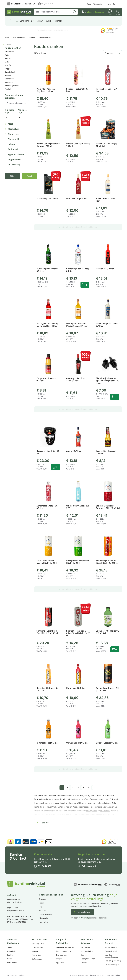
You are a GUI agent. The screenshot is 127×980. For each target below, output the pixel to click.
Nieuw (40, 21)
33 (89, 788)
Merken (58, 21)
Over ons (43, 899)
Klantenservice (43, 854)
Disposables (85, 947)
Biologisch (14, 134)
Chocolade (11, 951)
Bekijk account (89, 866)
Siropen (8, 75)
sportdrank (105, 811)
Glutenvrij (13, 139)
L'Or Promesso (37, 948)
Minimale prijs (9, 111)
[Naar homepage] (11, 21)
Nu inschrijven (84, 912)
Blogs (89, 4)
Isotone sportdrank (64, 951)
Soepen (84, 963)
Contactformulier (45, 914)
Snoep (10, 947)
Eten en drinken (19, 38)
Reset (29, 176)
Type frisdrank (16, 155)
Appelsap (60, 963)
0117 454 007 (45, 866)
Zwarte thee (36, 955)
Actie (49, 21)
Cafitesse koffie (38, 944)
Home (7, 38)
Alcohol (8, 89)
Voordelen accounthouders (111, 956)
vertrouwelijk (84, 918)
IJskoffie (8, 65)
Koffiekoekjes (37, 959)
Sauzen (84, 955)
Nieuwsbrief (98, 4)
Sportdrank (9, 79)
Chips (9, 959)
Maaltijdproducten (88, 959)
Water (7, 55)
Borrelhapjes (12, 963)
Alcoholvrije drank (12, 86)
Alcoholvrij (14, 129)
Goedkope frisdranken (65, 947)
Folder (116, 4)
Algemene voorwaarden (79, 975)
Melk (7, 62)
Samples (108, 4)
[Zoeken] (74, 12)
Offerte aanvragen (112, 965)
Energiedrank (10, 72)
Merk (11, 124)
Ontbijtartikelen (87, 951)
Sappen (8, 58)
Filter (12, 176)
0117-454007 (12, 908)
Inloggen (90, 12)
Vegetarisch (14, 160)
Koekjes (10, 955)
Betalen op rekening (113, 961)
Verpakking (14, 165)
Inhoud (12, 144)
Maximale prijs (23, 111)
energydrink (92, 811)
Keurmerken (44, 922)
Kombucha (9, 82)
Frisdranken (9, 52)
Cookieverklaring (113, 975)
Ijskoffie (35, 951)
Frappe (8, 69)
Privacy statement (97, 975)
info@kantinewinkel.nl (16, 911)
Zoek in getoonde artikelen (14, 97)
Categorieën (26, 21)
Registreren (99, 12)
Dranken (32, 38)
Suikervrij (13, 149)
